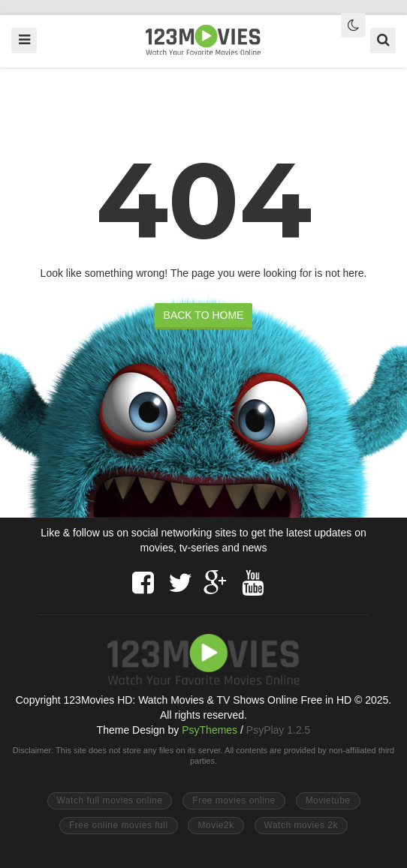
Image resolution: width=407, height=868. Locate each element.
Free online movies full (119, 825)
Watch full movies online (110, 800)
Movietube (328, 800)
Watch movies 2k (301, 825)
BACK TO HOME (204, 315)
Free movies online (234, 800)
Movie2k (216, 825)
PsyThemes (210, 730)
